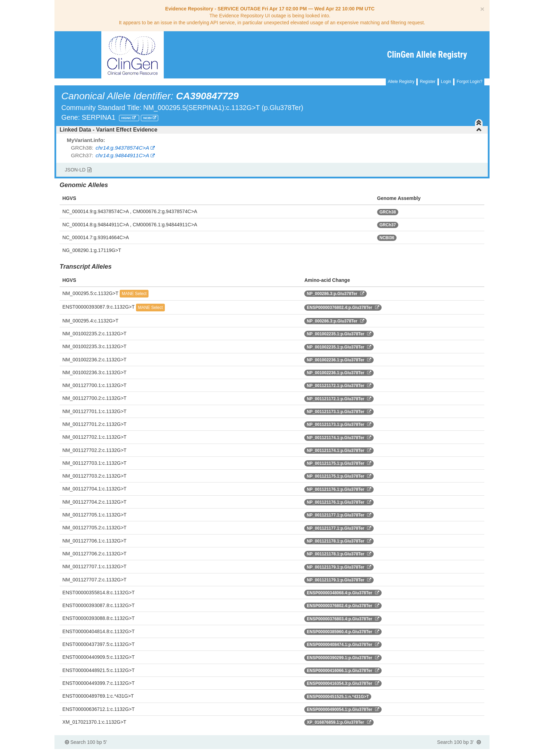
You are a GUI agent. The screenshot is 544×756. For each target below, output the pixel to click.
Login (446, 82)
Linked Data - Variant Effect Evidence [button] (271, 130)
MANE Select (134, 294)
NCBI (148, 118)
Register (428, 82)
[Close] (482, 9)
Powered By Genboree (456, 753)
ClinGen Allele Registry (427, 55)
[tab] (272, 130)
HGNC (127, 118)
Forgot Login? (469, 82)
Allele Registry (401, 82)
